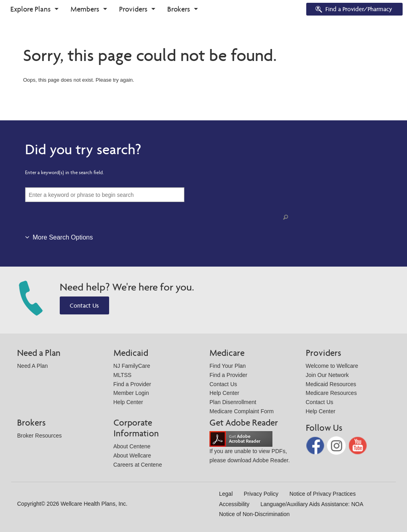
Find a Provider (132, 384)
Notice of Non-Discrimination (254, 514)
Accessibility (234, 504)
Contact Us (84, 305)
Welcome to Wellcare (332, 366)
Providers (133, 9)
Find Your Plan (228, 366)
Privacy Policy (261, 494)
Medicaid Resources (331, 384)
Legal (226, 494)
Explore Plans (30, 9)
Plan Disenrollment (233, 402)
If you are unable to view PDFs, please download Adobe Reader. (250, 449)
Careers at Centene (138, 465)
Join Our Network (327, 375)
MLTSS (123, 375)
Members (85, 9)
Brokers (179, 9)
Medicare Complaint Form (242, 411)
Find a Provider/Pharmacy (353, 10)
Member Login (131, 393)
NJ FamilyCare (132, 366)
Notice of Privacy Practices (323, 494)
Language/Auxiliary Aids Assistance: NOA (312, 504)
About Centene (132, 446)
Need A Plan (32, 366)
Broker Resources (39, 436)
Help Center (128, 402)
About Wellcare (132, 455)
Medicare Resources (331, 393)
